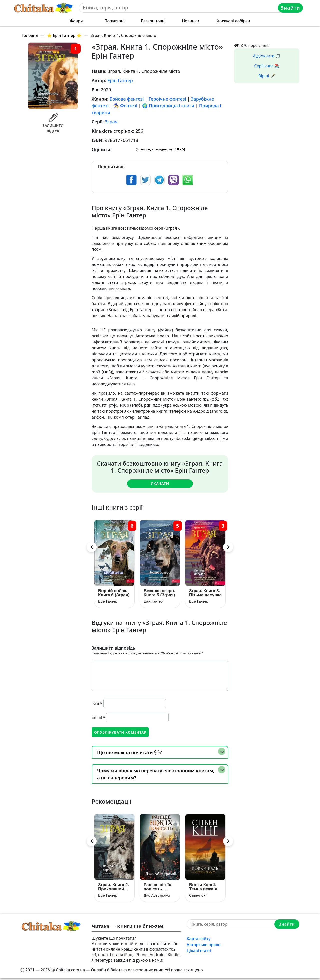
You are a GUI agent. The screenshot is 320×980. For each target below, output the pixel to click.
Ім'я (97, 704)
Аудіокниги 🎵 (267, 56)
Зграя (111, 122)
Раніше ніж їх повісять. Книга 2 (157, 889)
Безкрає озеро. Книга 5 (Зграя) (159, 594)
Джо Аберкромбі (157, 898)
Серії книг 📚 (267, 66)
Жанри (76, 21)
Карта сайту (199, 941)
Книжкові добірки (233, 21)
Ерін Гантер (120, 80)
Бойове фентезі (127, 99)
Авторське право (204, 947)
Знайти (291, 8)
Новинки (191, 21)
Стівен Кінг (198, 898)
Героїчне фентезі (167, 99)
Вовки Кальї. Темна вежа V (203, 889)
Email (98, 718)
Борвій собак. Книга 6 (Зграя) (114, 594)
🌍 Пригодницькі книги (168, 106)
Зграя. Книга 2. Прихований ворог (114, 889)
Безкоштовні (153, 21)
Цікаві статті (199, 953)
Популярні (115, 21)
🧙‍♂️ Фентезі (125, 106)
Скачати (160, 483)
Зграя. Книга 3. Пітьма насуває (205, 594)
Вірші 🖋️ (267, 76)
